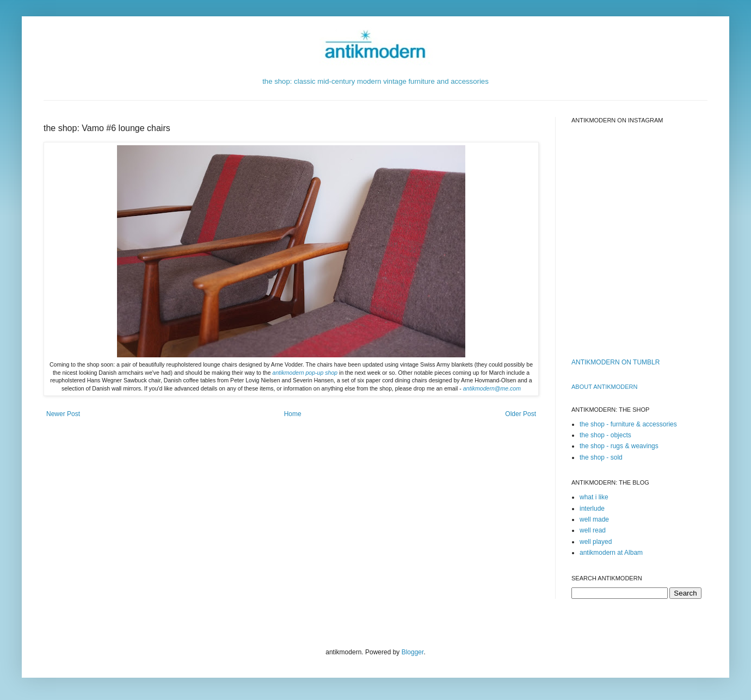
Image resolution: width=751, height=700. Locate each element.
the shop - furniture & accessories (628, 424)
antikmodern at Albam (611, 553)
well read (593, 530)
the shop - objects (605, 435)
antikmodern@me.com (492, 388)
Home (293, 414)
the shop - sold (601, 457)
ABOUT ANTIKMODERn (604, 387)
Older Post (521, 414)
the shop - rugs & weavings (619, 446)
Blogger (413, 652)
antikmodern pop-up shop (305, 373)
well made (594, 519)
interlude (592, 509)
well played (596, 542)
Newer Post (63, 414)
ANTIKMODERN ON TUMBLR (615, 362)
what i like (594, 497)
